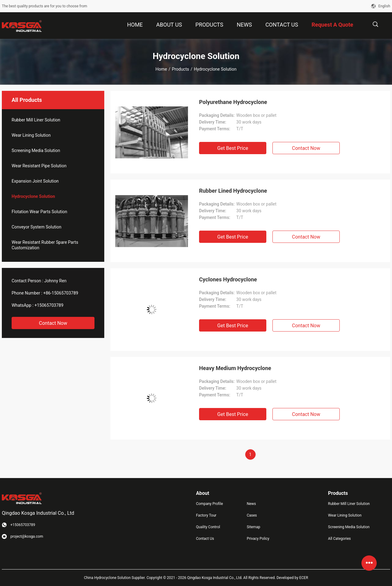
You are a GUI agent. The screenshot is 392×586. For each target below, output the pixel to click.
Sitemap (253, 527)
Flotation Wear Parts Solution (39, 212)
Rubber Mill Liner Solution (36, 120)
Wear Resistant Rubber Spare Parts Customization (45, 245)
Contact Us (205, 539)
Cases (252, 515)
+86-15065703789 (61, 293)
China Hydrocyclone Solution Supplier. (115, 578)
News (251, 504)
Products (180, 69)
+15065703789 (49, 305)
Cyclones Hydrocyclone (228, 279)
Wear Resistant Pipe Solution (39, 166)
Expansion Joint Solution (35, 181)
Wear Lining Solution (31, 135)
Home (161, 69)
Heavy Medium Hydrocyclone (235, 368)
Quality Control (208, 527)
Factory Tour (206, 515)
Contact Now (53, 323)
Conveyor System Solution (37, 227)
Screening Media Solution (36, 150)
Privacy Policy (258, 539)
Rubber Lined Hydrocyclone (233, 191)
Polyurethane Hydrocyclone (233, 102)
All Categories (339, 539)
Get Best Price (233, 148)
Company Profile (209, 504)
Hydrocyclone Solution (33, 196)
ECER (304, 578)
